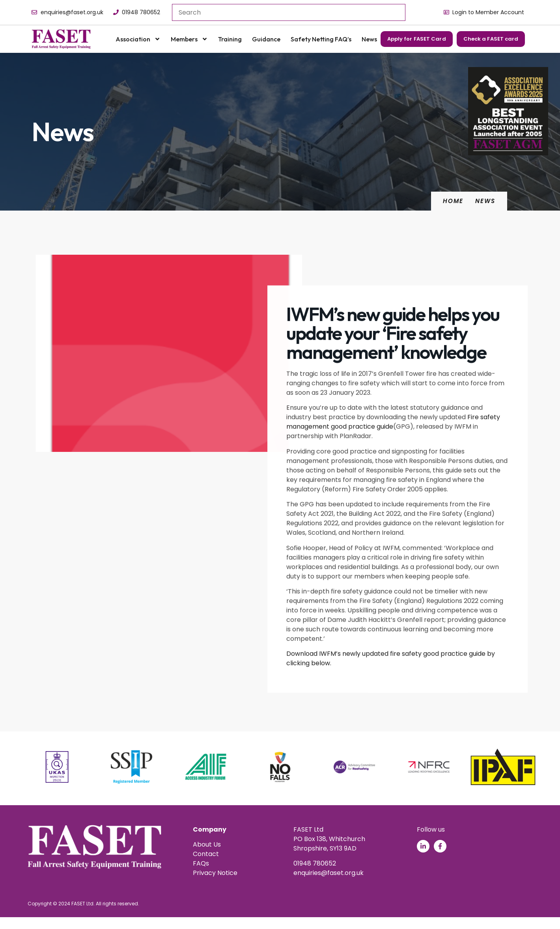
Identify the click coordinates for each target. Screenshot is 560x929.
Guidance (266, 39)
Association (138, 39)
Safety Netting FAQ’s (321, 39)
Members (189, 39)
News (369, 39)
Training (230, 39)
